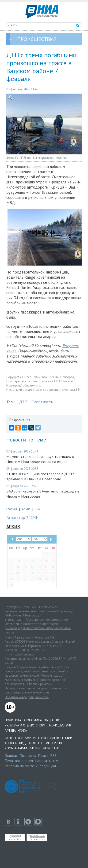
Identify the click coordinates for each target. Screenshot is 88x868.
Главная (12, 509)
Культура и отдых (19, 725)
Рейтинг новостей (44, 748)
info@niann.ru (24, 654)
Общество (52, 720)
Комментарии (16, 748)
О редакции (46, 766)
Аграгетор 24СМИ (23, 518)
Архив (26, 509)
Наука (22, 730)
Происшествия (60, 725)
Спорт (41, 725)
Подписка (28, 755)
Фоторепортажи (18, 738)
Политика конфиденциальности (27, 697)
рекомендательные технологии (27, 692)
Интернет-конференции (53, 738)
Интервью (54, 743)
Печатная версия (19, 761)
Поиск (43, 755)
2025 (39, 509)
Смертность (42, 402)
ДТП (23, 402)
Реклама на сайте (19, 766)
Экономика (32, 720)
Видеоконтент (32, 743)
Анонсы (11, 743)
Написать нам (46, 761)
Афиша (10, 730)
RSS (53, 755)
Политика (13, 720)
